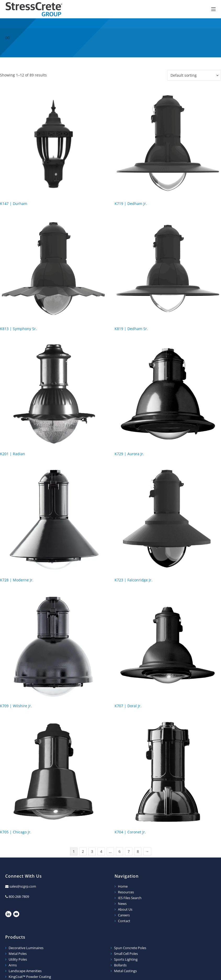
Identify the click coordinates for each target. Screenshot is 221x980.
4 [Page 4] (101, 851)
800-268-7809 (19, 897)
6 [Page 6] (120, 851)
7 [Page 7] (129, 851)
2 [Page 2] (83, 851)
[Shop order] (194, 75)
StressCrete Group (34, 9)
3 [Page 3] (92, 851)
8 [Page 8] (138, 851)
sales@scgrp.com (23, 886)
